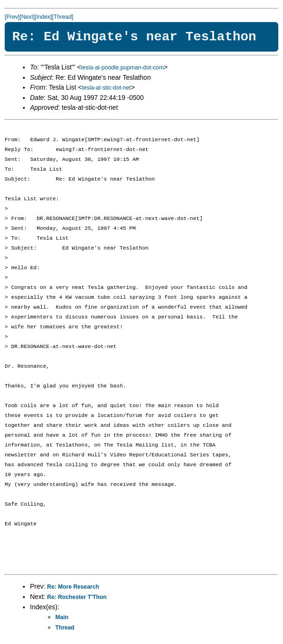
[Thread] (63, 17)
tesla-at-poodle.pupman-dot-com (123, 68)
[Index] (43, 17)
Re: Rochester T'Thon (77, 597)
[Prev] (12, 17)
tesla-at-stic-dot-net (107, 88)
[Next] (27, 17)
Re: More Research (73, 587)
